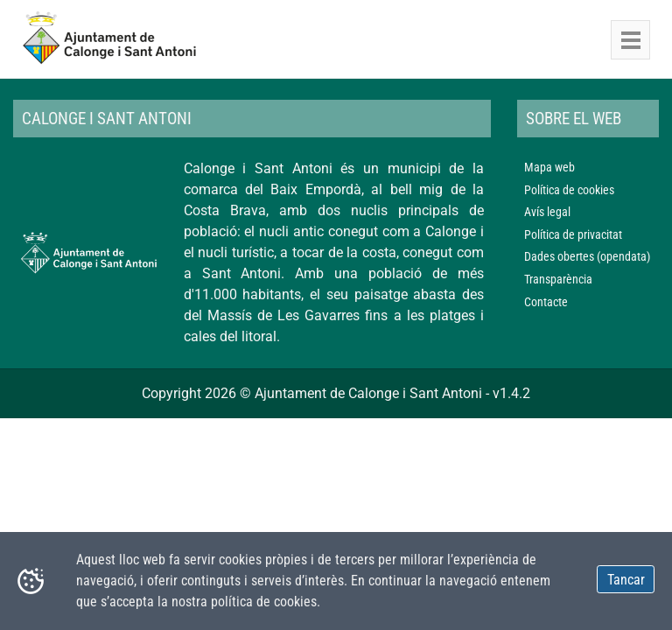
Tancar (626, 580)
